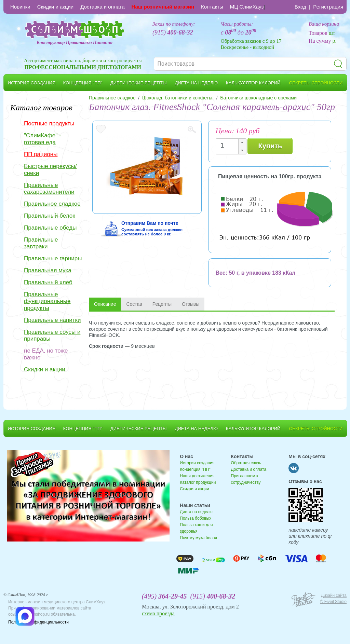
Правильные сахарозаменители (49, 188)
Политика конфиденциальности (38, 622)
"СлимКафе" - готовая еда (43, 139)
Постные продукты (49, 124)
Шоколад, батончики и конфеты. (178, 98)
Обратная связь (246, 463)
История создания (197, 463)
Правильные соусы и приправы (52, 335)
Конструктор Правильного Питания (75, 43)
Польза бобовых (196, 518)
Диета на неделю (196, 512)
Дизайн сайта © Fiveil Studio (333, 599)
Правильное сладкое (52, 204)
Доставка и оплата (102, 7)
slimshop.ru (39, 614)
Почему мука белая (198, 538)
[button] (242, 143)
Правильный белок (50, 216)
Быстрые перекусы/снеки (50, 170)
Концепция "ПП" (195, 469)
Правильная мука (48, 270)
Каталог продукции (198, 482)
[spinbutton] (229, 145)
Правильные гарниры (53, 258)
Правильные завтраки (41, 243)
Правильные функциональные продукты (47, 301)
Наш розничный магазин (163, 7)
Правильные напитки (52, 320)
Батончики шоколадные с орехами (258, 98)
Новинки (20, 7)
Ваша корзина (324, 24)
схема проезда (158, 613)
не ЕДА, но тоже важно (46, 354)
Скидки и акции (55, 7)
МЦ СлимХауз (247, 7)
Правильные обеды (50, 228)
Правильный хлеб (48, 282)
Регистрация (328, 7)
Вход (301, 7)
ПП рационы (41, 154)
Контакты (212, 7)
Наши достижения (197, 476)
